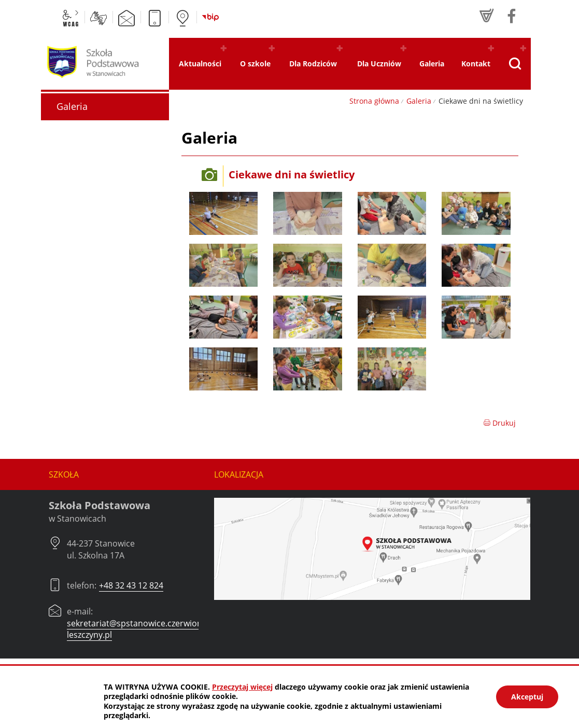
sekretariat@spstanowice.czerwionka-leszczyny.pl (140, 629)
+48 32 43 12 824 (131, 585)
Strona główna (374, 101)
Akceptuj (527, 697)
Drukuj (499, 423)
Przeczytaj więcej (242, 687)
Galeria (419, 101)
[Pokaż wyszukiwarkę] (514, 64)
